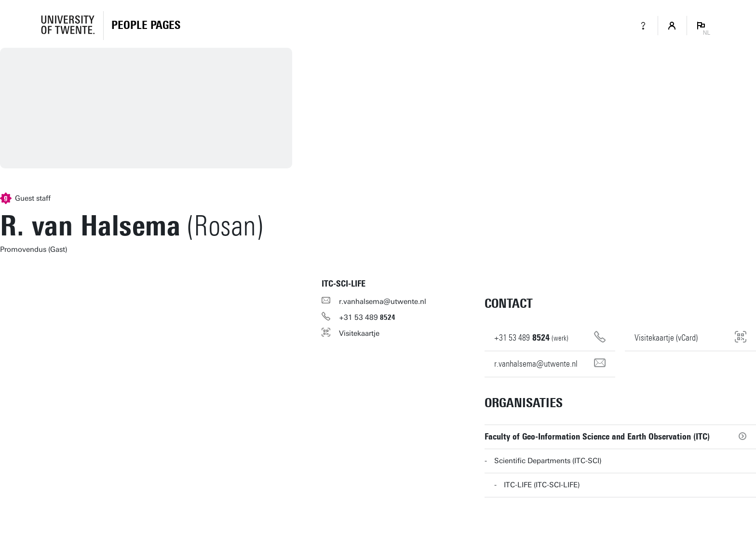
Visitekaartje (359, 333)
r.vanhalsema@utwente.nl (383, 302)
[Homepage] (146, 26)
